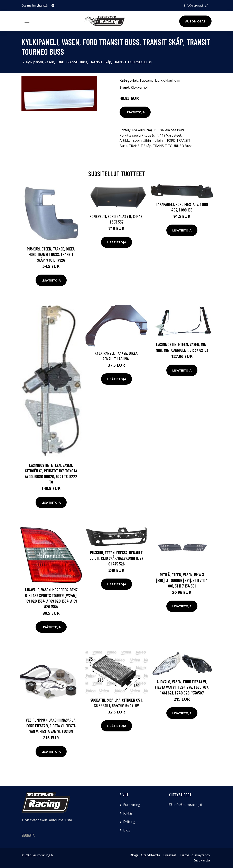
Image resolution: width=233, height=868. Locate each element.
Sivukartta (202, 860)
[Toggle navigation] (27, 21)
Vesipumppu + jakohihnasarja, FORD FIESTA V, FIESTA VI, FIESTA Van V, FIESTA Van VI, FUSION (51, 726)
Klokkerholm (170, 80)
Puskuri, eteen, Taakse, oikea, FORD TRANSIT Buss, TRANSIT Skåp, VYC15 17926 (51, 254)
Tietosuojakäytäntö (195, 855)
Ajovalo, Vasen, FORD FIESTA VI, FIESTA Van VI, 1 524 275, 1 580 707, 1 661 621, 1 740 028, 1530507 (182, 687)
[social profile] (53, 6)
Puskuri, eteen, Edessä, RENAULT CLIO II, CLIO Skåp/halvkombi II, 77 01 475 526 (116, 558)
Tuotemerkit (149, 80)
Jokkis (128, 813)
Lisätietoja (135, 112)
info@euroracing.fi (196, 5)
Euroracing (132, 805)
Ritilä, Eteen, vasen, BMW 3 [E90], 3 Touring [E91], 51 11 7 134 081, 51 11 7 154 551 (182, 580)
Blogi (127, 830)
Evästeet (170, 855)
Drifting (129, 822)
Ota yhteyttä (151, 855)
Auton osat (195, 21)
